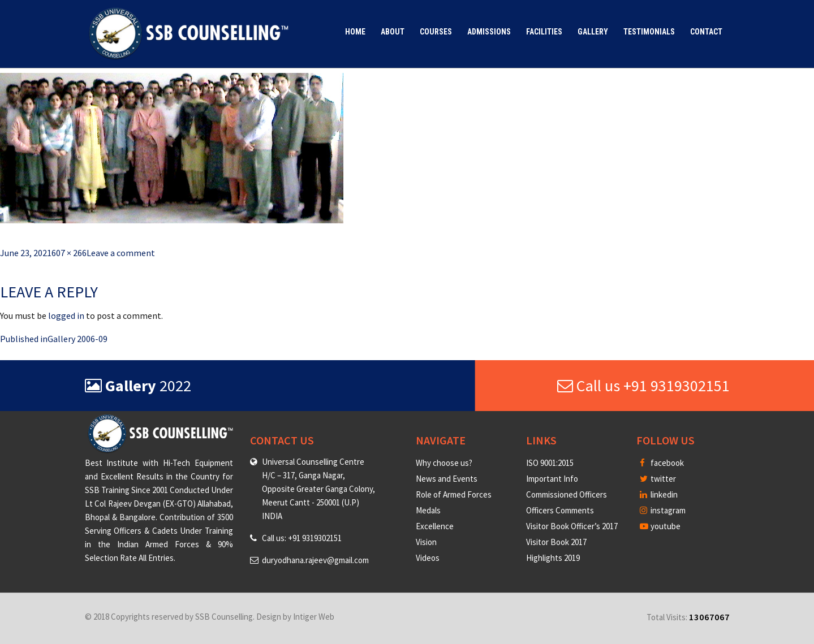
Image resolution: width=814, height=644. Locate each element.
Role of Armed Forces (454, 494)
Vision (426, 542)
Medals (428, 510)
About (393, 32)
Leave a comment (121, 253)
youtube (660, 526)
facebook (662, 463)
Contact (706, 32)
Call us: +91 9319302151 (302, 538)
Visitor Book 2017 (556, 542)
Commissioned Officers (567, 494)
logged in (66, 315)
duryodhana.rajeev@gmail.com (315, 560)
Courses (436, 32)
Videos (428, 558)
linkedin (659, 494)
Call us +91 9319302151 (643, 386)
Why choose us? (444, 463)
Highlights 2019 (553, 558)
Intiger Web (314, 617)
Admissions (489, 32)
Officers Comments (560, 510)
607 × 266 (69, 253)
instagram (663, 510)
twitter (658, 479)
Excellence (435, 526)
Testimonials (649, 32)
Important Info (552, 479)
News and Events (447, 479)
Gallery (593, 32)
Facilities (544, 32)
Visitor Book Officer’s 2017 (572, 526)
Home (355, 32)
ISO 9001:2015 (550, 463)
